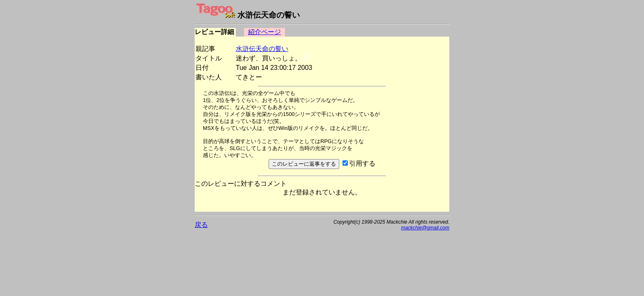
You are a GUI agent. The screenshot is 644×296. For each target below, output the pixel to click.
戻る (201, 225)
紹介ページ (264, 32)
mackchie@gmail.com (425, 228)
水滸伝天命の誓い (262, 49)
